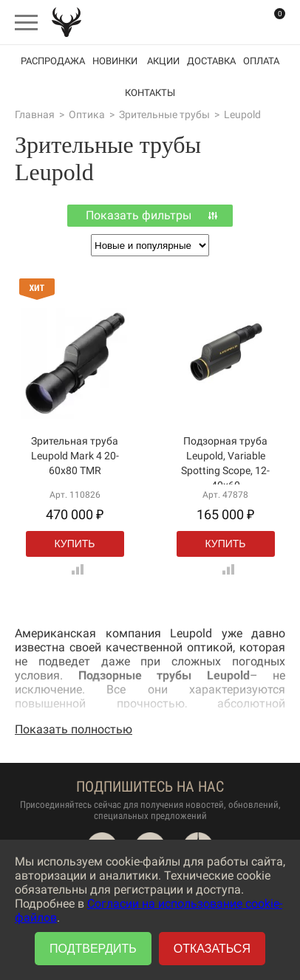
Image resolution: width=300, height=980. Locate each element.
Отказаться (212, 949)
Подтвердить (93, 949)
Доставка (211, 61)
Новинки (115, 61)
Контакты (150, 93)
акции (163, 61)
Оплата (261, 61)
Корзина (270, 23)
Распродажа (53, 61)
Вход (241, 22)
